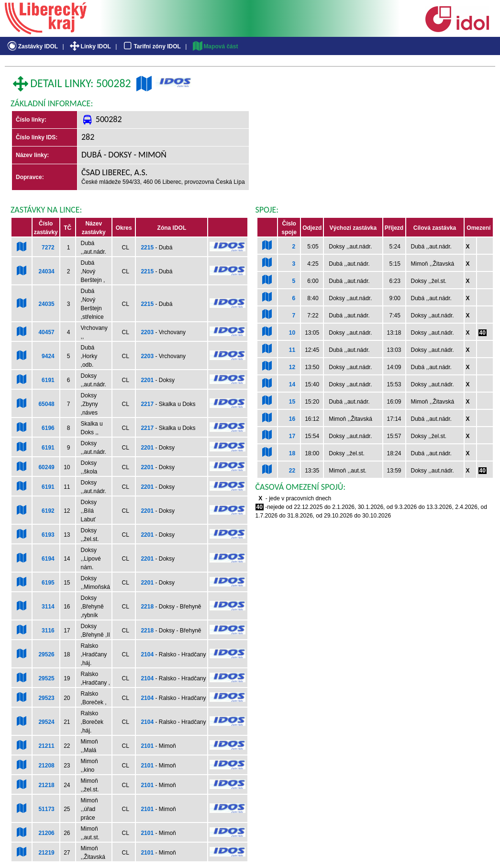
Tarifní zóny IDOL (151, 46)
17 (292, 436)
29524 (46, 722)
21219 (46, 853)
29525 (46, 678)
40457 (46, 332)
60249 (46, 467)
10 (292, 333)
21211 (46, 746)
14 (292, 384)
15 (292, 402)
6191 (48, 380)
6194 (48, 559)
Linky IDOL (90, 46)
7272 (48, 248)
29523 (46, 698)
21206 (46, 833)
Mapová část (215, 46)
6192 (48, 511)
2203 (147, 332)
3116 (48, 631)
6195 (48, 583)
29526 (46, 654)
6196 (48, 428)
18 (292, 453)
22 (292, 471)
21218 (46, 785)
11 (292, 350)
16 (292, 419)
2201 (147, 380)
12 (292, 367)
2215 (147, 248)
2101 (147, 746)
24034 (46, 271)
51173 (46, 809)
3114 (48, 607)
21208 (46, 766)
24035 (46, 304)
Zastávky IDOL (32, 46)
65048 (46, 404)
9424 (48, 356)
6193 (48, 535)
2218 (147, 607)
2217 (147, 404)
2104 (147, 654)
